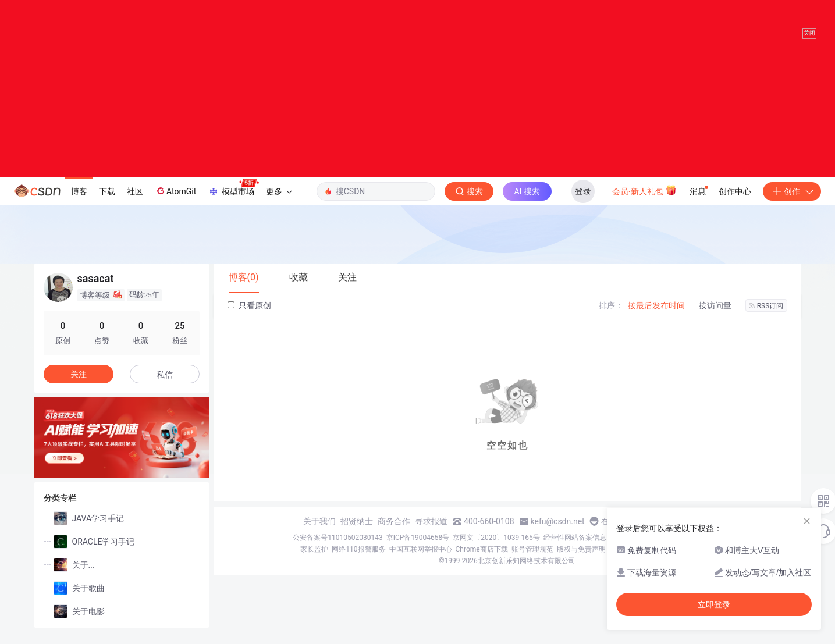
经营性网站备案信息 (575, 549)
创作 (792, 203)
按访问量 (715, 317)
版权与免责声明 (581, 561)
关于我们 (319, 533)
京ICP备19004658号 (418, 549)
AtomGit (175, 202)
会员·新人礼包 (644, 202)
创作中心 (735, 203)
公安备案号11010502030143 (337, 549)
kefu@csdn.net (558, 533)
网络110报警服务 (358, 561)
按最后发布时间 (656, 317)
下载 (107, 203)
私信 (165, 386)
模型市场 (233, 200)
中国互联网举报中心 (421, 561)
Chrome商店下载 (482, 561)
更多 (279, 203)
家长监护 (314, 561)
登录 (583, 203)
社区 (135, 203)
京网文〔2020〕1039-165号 (496, 549)
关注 (79, 386)
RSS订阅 (766, 318)
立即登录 (714, 604)
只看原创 (249, 318)
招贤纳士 (357, 533)
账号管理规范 (532, 561)
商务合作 (394, 533)
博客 (79, 203)
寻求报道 (431, 533)
